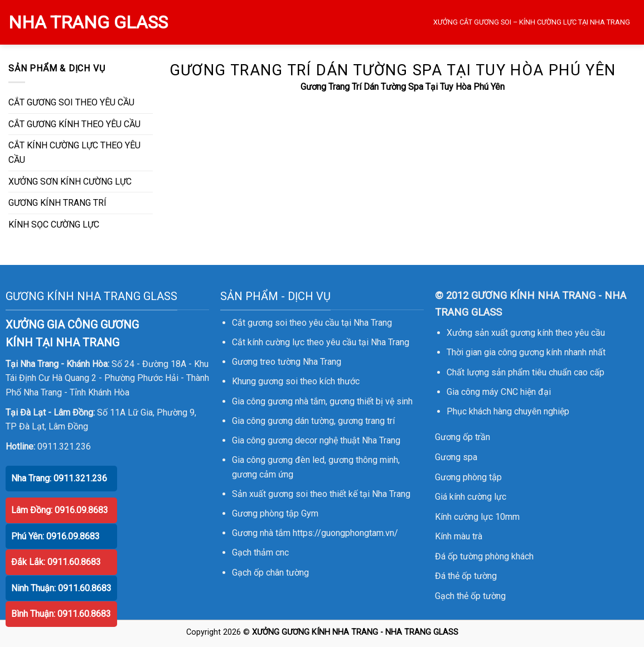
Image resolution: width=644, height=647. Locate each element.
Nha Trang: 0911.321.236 (59, 478)
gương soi (278, 381)
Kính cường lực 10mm (477, 517)
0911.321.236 (64, 446)
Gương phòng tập (468, 477)
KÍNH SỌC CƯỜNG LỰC (54, 224)
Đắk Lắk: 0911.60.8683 (56, 562)
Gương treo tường (266, 362)
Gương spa (456, 457)
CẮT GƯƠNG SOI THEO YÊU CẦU (71, 102)
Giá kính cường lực (471, 497)
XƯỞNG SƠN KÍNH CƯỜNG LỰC (70, 182)
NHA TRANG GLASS (88, 22)
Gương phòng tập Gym (275, 513)
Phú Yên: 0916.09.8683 (55, 536)
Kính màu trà (459, 536)
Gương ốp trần (463, 437)
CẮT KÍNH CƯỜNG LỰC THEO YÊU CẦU (74, 153)
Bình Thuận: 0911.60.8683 (61, 614)
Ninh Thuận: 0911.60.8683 (61, 588)
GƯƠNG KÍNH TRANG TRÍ (57, 203)
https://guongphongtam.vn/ (345, 533)
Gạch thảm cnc (260, 552)
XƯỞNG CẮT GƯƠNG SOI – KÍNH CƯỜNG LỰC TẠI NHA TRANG (532, 22)
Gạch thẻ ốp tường (470, 596)
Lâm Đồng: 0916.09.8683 (60, 510)
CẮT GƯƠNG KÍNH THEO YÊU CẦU (74, 124)
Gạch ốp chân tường (270, 573)
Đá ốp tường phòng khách (484, 556)
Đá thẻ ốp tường (466, 576)
